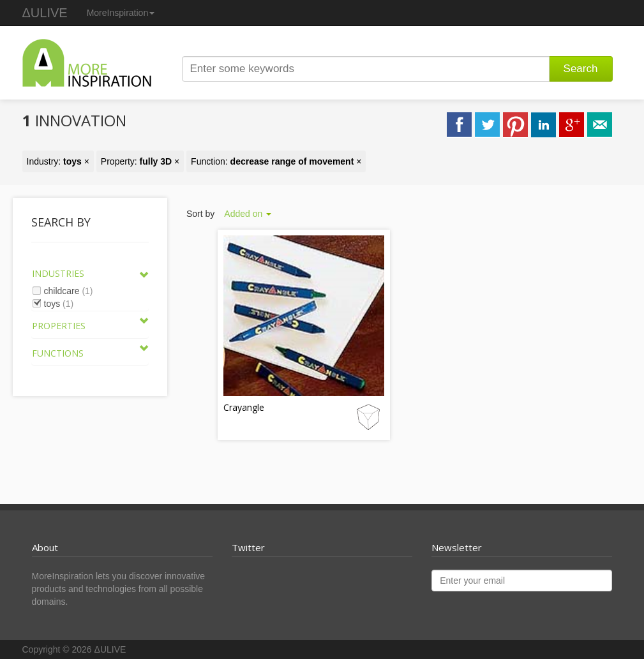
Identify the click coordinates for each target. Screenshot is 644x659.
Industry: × (58, 161)
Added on (248, 214)
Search (581, 69)
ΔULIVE (45, 13)
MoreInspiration (121, 13)
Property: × (140, 161)
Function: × (276, 161)
